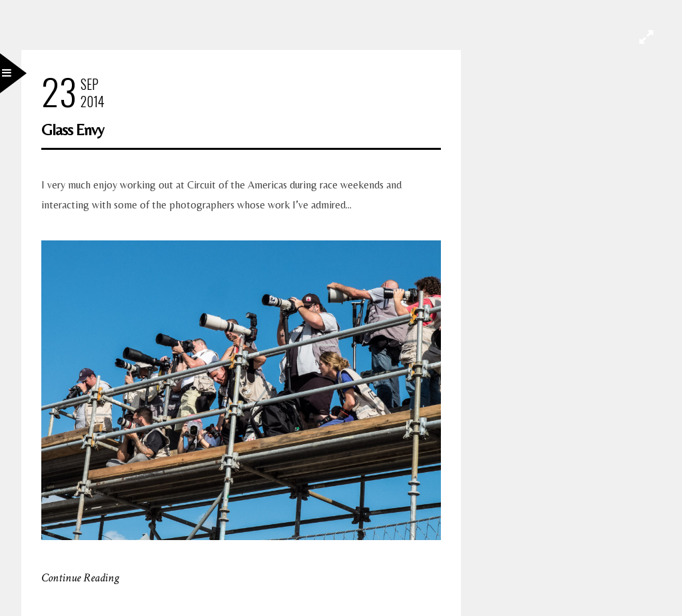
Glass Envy (73, 130)
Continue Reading (80, 578)
